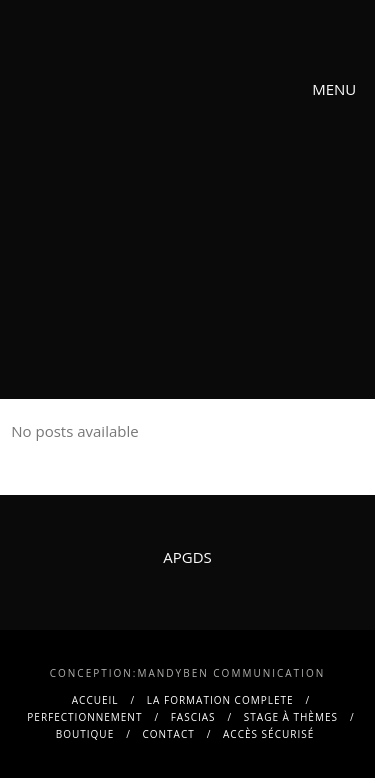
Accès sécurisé (268, 734)
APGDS (187, 557)
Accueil (95, 700)
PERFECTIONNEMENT (84, 717)
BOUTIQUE (85, 734)
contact (169, 734)
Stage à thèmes (291, 717)
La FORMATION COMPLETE (220, 700)
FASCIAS (193, 717)
